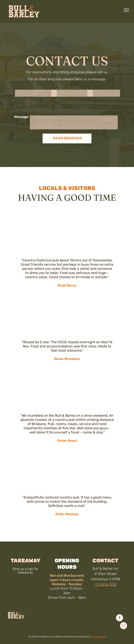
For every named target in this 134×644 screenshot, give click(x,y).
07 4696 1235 (106, 584)
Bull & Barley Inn (105, 568)
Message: (21, 117)
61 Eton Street (105, 574)
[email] (124, 626)
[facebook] (120, 618)
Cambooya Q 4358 (105, 579)
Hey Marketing (98, 637)
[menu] (126, 10)
